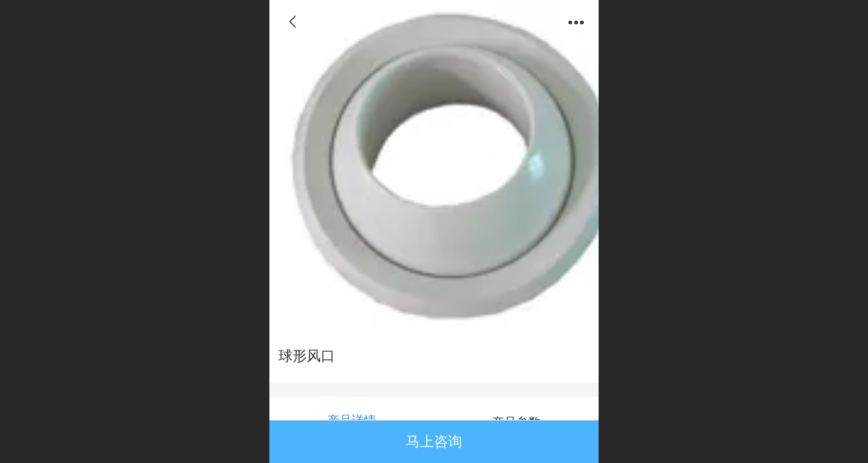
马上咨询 (434, 441)
